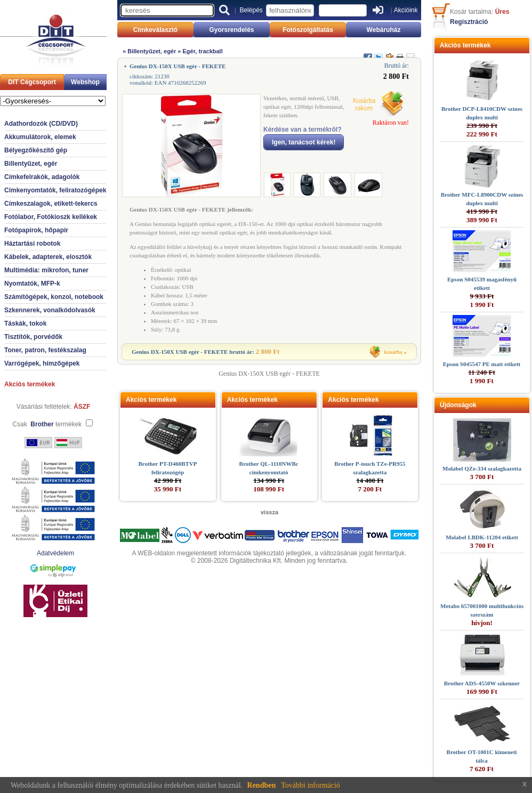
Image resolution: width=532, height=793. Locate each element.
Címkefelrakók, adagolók (42, 177)
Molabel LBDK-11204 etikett (482, 537)
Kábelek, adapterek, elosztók (48, 257)
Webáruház (384, 30)
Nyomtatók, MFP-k (32, 284)
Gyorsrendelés (231, 30)
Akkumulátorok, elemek (40, 137)
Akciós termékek (30, 384)
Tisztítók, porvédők (33, 337)
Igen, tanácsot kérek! (304, 142)
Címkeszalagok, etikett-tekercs (51, 204)
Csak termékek (47, 424)
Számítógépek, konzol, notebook (54, 297)
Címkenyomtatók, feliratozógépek (55, 190)
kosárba (393, 352)
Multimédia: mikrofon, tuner (46, 270)
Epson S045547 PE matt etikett (482, 364)
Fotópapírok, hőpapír (36, 230)
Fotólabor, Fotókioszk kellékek (51, 217)
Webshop (85, 82)
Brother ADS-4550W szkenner (482, 683)
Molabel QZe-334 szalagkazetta (482, 468)
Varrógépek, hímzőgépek (42, 363)
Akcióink (406, 10)
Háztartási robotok (32, 244)
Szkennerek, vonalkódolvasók (50, 310)
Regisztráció (469, 22)
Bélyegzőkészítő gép (36, 150)
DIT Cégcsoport (32, 82)
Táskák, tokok (25, 323)
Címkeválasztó (155, 30)
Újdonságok (458, 405)
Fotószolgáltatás (308, 30)
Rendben (262, 785)
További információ (311, 785)
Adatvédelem (55, 553)
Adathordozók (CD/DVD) (41, 124)
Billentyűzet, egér (31, 164)
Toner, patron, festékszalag (45, 350)
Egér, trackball (203, 51)
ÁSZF (82, 407)
